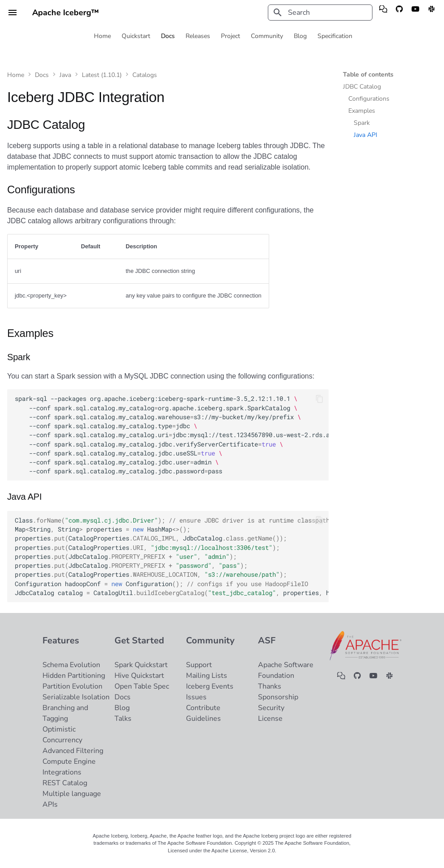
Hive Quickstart (139, 676)
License (270, 719)
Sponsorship (278, 697)
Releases (198, 36)
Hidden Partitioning (74, 676)
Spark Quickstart (141, 665)
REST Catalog (65, 783)
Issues (196, 697)
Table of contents (368, 75)
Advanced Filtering (73, 751)
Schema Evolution (71, 665)
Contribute (203, 708)
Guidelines (203, 719)
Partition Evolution (72, 686)
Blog (300, 36)
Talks (123, 719)
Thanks (270, 686)
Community (267, 36)
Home (102, 36)
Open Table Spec (142, 686)
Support (199, 665)
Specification (335, 36)
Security (271, 708)
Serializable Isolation (76, 697)
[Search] (320, 13)
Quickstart (136, 36)
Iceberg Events (210, 686)
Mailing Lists (207, 676)
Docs (168, 36)
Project (230, 36)
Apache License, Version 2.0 (243, 851)
